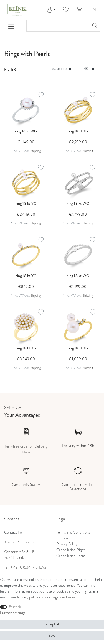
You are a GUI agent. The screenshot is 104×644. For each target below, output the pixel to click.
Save (52, 636)
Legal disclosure (63, 597)
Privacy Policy (67, 544)
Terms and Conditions (73, 532)
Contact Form (15, 532)
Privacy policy (28, 597)
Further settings (12, 613)
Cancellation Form (71, 556)
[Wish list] (66, 10)
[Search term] (58, 26)
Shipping (36, 151)
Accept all (52, 624)
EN (93, 10)
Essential (16, 607)
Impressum (65, 538)
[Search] (94, 26)
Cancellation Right (71, 550)
